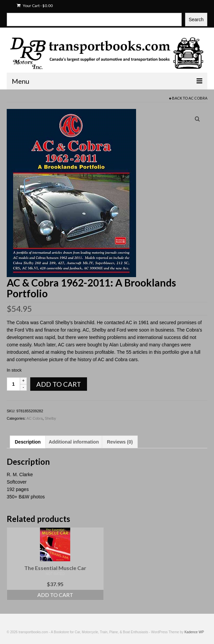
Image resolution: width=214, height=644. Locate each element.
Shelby (50, 418)
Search (196, 20)
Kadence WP (194, 632)
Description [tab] (28, 442)
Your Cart (35, 6)
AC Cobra (198, 98)
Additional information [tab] (74, 442)
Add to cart (59, 384)
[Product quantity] (13, 384)
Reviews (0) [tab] (120, 442)
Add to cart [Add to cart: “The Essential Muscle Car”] (55, 595)
